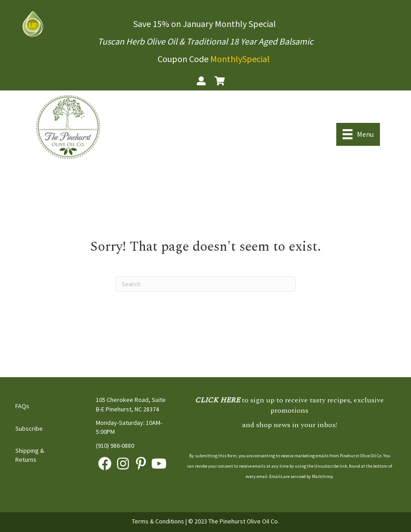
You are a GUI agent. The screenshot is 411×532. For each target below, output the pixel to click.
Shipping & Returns (30, 455)
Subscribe (29, 428)
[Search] (206, 284)
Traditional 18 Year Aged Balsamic (250, 41)
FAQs (22, 406)
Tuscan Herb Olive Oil (138, 41)
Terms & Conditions (158, 521)
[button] (105, 464)
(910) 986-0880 (115, 446)
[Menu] (358, 134)
